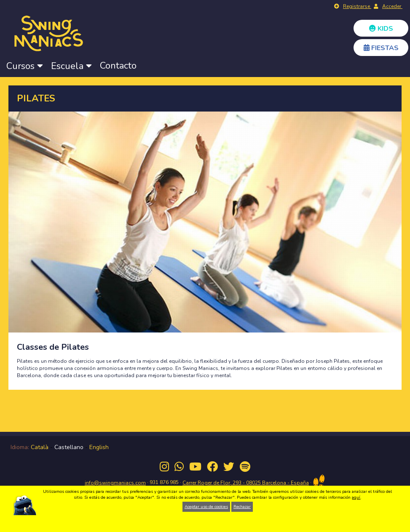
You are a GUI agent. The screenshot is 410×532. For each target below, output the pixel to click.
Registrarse (357, 6)
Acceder (392, 6)
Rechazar (242, 507)
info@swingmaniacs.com (115, 483)
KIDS (381, 29)
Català (40, 447)
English (99, 447)
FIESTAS (381, 48)
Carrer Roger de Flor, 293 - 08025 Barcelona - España (246, 483)
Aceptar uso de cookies (206, 507)
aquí (356, 497)
